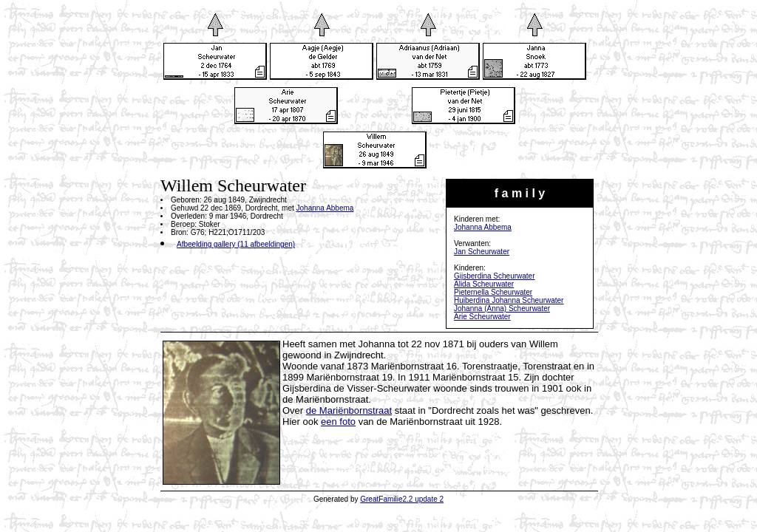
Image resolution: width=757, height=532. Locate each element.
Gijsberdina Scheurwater (495, 276)
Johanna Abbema (483, 227)
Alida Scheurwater (484, 284)
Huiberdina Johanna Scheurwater (509, 300)
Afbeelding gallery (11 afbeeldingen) (236, 244)
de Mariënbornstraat (349, 410)
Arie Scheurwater (482, 317)
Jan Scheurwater (482, 252)
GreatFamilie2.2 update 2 (402, 499)
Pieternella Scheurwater (493, 292)
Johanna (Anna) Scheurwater (502, 308)
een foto (338, 422)
